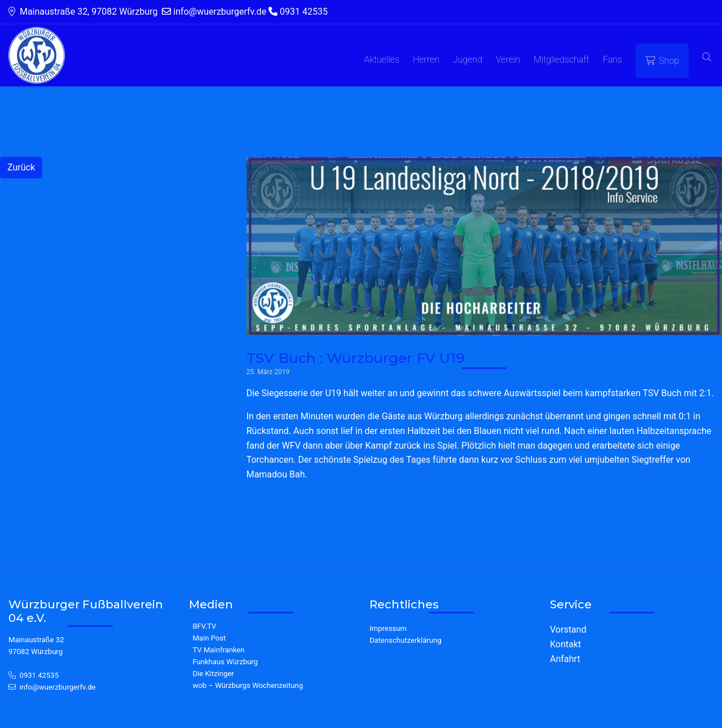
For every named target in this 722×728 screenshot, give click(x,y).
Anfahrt (565, 659)
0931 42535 (39, 675)
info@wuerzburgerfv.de (58, 687)
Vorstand (568, 630)
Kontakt (565, 644)
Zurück (21, 167)
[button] (707, 58)
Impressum (388, 628)
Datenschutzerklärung (406, 640)
